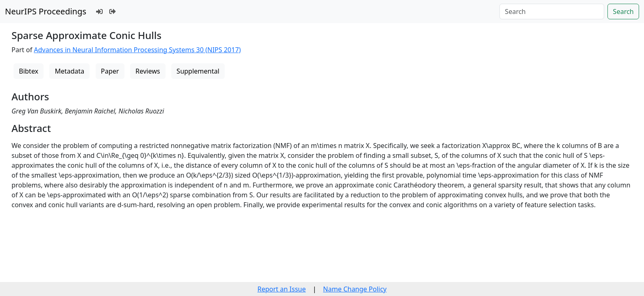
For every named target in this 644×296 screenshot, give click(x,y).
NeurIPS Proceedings (46, 11)
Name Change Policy (355, 289)
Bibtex (29, 71)
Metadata (69, 71)
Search (623, 12)
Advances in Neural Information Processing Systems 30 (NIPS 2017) (138, 50)
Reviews (148, 71)
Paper (110, 71)
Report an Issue (282, 289)
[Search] (552, 12)
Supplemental (198, 71)
